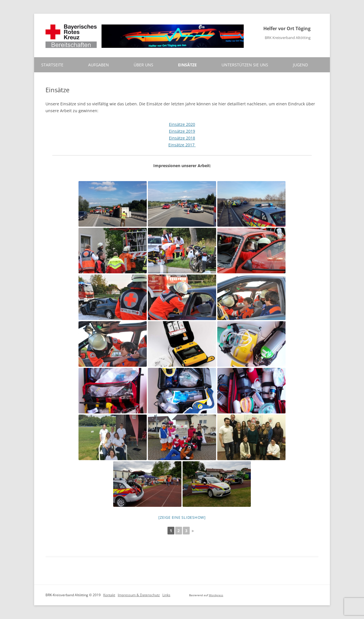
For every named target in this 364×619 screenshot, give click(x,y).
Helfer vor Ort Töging (287, 28)
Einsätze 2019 (182, 131)
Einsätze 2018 (182, 138)
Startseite (52, 65)
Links (166, 595)
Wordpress (216, 595)
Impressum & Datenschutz (139, 595)
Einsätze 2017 (182, 145)
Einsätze (187, 65)
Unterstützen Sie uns (245, 65)
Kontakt (109, 595)
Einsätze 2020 (182, 124)
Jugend (300, 65)
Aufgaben (99, 65)
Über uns (143, 65)
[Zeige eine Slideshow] (182, 517)
